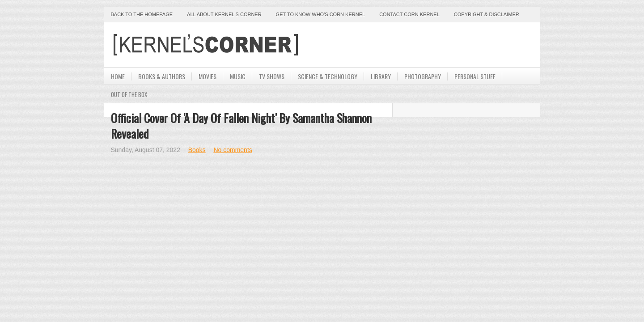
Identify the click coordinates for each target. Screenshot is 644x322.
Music (238, 76)
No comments (233, 150)
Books (197, 150)
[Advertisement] (429, 45)
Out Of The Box (129, 94)
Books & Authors (162, 76)
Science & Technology (328, 76)
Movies (208, 76)
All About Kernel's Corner (224, 14)
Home (118, 76)
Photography (423, 76)
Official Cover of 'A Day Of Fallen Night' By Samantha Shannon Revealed (241, 126)
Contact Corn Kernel (409, 14)
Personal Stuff (475, 76)
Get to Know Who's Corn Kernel (321, 14)
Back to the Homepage (142, 14)
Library (381, 76)
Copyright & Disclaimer (487, 14)
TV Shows (272, 76)
